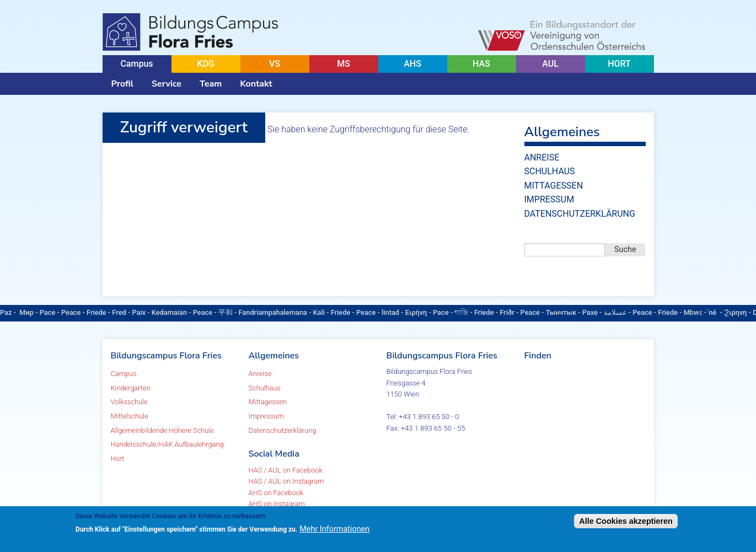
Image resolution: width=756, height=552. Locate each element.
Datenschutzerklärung (580, 214)
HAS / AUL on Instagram (286, 481)
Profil (122, 84)
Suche (625, 250)
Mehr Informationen (334, 529)
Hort (118, 459)
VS (275, 64)
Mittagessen (554, 186)
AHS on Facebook (276, 493)
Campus (136, 64)
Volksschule (129, 402)
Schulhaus (550, 171)
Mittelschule (130, 416)
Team (211, 84)
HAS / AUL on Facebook (286, 470)
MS (344, 64)
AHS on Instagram (277, 504)
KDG (205, 64)
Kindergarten (131, 388)
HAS (481, 64)
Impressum (549, 199)
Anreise (542, 157)
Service (167, 84)
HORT (619, 64)
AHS (412, 64)
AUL (550, 64)
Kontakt (256, 84)
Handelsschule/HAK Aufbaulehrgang (167, 444)
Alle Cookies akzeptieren (626, 521)
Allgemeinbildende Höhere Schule (162, 430)
